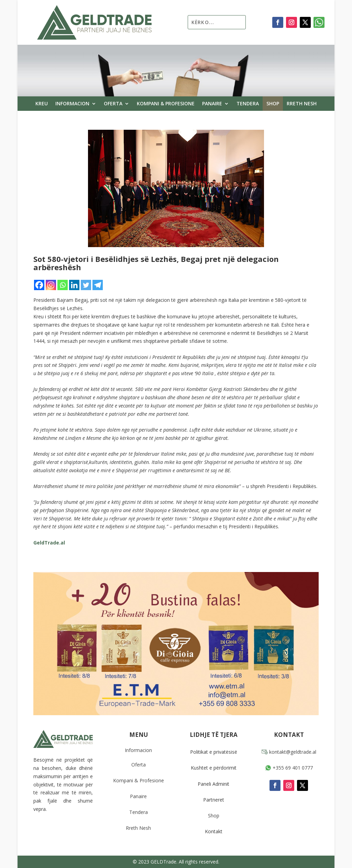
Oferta (113, 104)
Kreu (42, 104)
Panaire (212, 104)
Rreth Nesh (302, 104)
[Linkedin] (74, 285)
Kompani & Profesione (166, 104)
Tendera (248, 104)
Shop (273, 104)
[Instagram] (51, 285)
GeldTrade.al (49, 543)
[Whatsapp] (63, 285)
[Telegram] (98, 285)
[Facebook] (39, 285)
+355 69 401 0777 (289, 768)
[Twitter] (86, 285)
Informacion (72, 104)
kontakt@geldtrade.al (289, 752)
